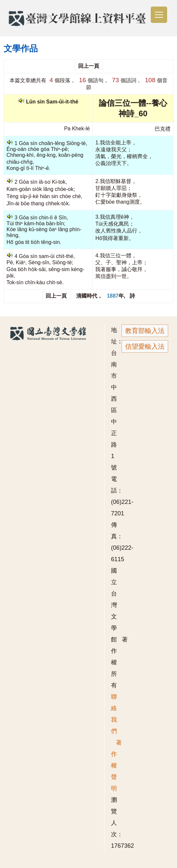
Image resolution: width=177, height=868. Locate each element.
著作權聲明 (116, 766)
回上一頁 (89, 66)
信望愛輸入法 (145, 346)
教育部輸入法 (145, 331)
